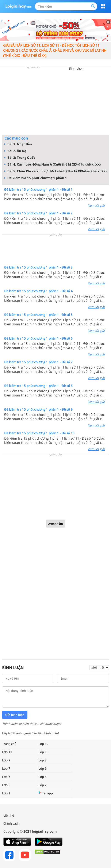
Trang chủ (9, 744)
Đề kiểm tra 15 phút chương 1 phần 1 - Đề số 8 (38, 386)
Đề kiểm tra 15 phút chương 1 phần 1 (36, 178)
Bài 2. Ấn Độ (15, 151)
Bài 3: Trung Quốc (20, 158)
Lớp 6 (43, 768)
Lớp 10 (43, 752)
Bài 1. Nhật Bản (18, 144)
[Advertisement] (55, 102)
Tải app (46, 793)
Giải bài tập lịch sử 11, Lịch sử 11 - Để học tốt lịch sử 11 (51, 45)
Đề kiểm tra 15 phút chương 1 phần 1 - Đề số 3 (38, 267)
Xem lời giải (96, 205)
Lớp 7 (6, 768)
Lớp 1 (6, 793)
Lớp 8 (43, 760)
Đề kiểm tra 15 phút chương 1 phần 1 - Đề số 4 (38, 291)
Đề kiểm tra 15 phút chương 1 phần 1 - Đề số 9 (38, 409)
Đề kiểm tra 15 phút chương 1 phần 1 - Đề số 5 (38, 315)
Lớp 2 (43, 785)
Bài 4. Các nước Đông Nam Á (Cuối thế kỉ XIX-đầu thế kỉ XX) (53, 164)
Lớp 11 (7, 752)
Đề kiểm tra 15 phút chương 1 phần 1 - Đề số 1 (38, 189)
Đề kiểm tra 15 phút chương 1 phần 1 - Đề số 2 (38, 213)
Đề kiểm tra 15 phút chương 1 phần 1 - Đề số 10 (39, 433)
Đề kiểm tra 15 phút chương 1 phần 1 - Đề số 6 (38, 338)
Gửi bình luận (15, 715)
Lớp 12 (43, 744)
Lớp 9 (6, 760)
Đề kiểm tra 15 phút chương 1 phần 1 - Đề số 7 (38, 362)
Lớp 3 (6, 785)
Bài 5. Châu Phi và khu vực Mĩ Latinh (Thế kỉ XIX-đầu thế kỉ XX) (55, 171)
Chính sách (11, 823)
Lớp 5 (6, 777)
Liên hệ (9, 815)
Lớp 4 (43, 777)
